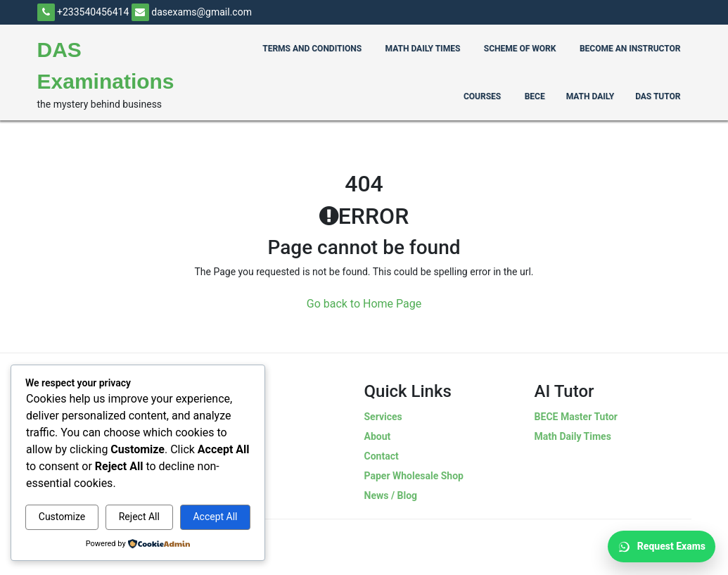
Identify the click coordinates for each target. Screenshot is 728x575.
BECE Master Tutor (576, 417)
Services (383, 417)
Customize (62, 517)
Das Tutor (658, 96)
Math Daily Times (573, 436)
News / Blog (391, 495)
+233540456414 (83, 12)
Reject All (139, 517)
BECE (535, 96)
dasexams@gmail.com (192, 12)
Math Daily (590, 96)
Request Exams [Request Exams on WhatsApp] (662, 547)
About (378, 436)
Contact (382, 456)
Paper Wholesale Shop (414, 476)
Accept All (215, 517)
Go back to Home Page (364, 304)
